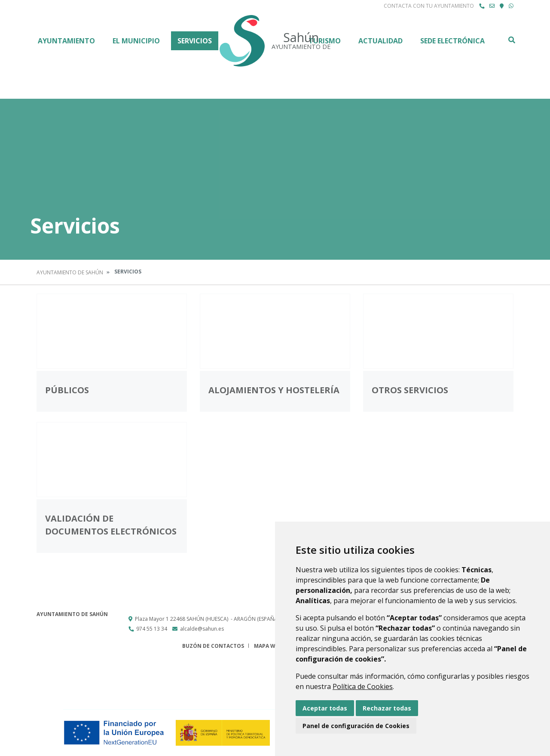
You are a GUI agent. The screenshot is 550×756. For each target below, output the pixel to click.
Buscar (511, 40)
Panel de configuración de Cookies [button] (356, 726)
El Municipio (136, 41)
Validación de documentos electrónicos (111, 525)
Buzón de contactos (213, 646)
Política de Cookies (363, 686)
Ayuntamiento (66, 41)
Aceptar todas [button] (325, 708)
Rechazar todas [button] (387, 708)
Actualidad (380, 41)
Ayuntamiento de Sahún (70, 272)
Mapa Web (268, 646)
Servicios (195, 41)
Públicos (67, 390)
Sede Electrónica (452, 41)
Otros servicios (410, 390)
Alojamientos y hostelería (274, 390)
